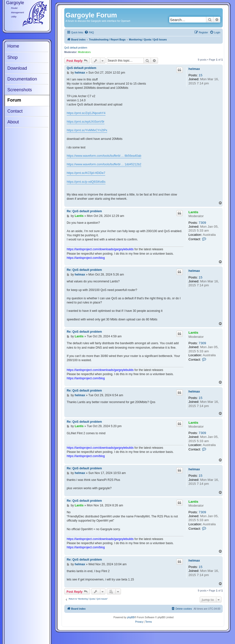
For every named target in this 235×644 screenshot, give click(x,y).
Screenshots (20, 90)
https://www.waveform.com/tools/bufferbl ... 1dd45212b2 (104, 164)
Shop (13, 57)
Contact (15, 111)
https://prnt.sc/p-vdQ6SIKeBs (86, 182)
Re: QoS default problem (84, 211)
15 (201, 75)
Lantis (193, 212)
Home (13, 46)
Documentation (22, 79)
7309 (202, 223)
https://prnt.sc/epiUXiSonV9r (86, 122)
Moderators (84, 52)
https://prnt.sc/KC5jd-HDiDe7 (86, 173)
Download (17, 68)
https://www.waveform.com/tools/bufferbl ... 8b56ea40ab (104, 156)
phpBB (131, 617)
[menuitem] (89, 33)
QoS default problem (76, 48)
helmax (194, 69)
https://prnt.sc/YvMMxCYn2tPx (87, 130)
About (13, 122)
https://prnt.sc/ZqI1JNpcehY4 (86, 113)
